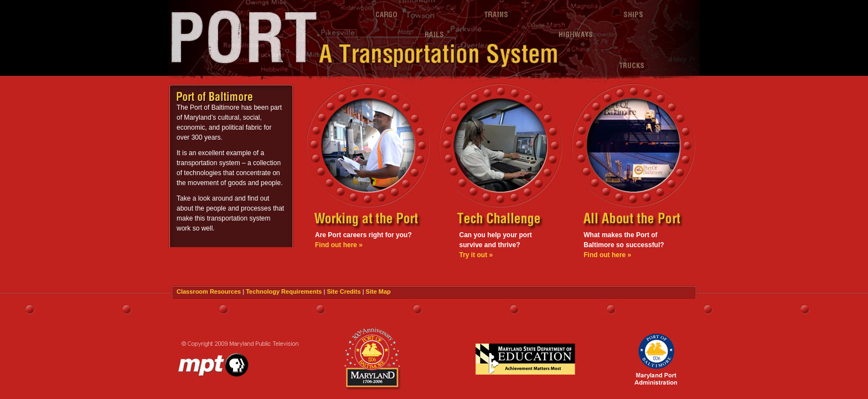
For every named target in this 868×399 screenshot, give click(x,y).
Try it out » (476, 255)
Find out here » (339, 245)
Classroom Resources (209, 291)
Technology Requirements (284, 291)
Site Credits (343, 291)
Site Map (378, 291)
